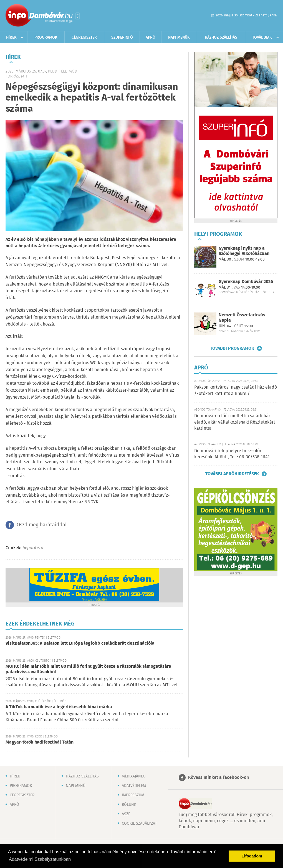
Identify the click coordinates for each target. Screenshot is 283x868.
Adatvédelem (134, 786)
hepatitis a (33, 548)
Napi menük (179, 37)
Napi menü (76, 786)
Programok (46, 37)
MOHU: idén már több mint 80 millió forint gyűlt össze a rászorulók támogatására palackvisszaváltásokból (88, 669)
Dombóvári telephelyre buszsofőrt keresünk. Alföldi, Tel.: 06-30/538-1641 (232, 454)
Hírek (11, 37)
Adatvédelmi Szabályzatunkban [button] (40, 859)
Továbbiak (262, 37)
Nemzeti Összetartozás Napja (242, 318)
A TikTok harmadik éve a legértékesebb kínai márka (59, 707)
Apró (151, 37)
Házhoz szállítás (221, 37)
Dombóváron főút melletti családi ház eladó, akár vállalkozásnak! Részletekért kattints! (235, 422)
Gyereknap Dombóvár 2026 (246, 282)
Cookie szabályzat (139, 824)
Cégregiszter (84, 37)
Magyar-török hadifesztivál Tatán (40, 742)
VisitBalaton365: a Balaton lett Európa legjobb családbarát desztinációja (80, 643)
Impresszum (133, 795)
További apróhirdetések (232, 474)
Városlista (78, 16)
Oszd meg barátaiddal (42, 525)
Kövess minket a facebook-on (218, 778)
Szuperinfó (122, 37)
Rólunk (129, 805)
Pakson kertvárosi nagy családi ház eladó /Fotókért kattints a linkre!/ (236, 390)
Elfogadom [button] (252, 856)
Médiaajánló (134, 776)
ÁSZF (126, 814)
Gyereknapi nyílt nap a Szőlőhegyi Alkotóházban (244, 251)
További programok (232, 348)
